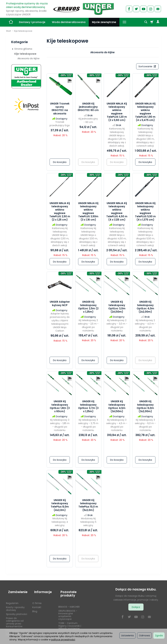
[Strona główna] (84, 8)
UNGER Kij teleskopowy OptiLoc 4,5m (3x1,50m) (117, 407)
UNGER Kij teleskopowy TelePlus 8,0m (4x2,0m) (60, 506)
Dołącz (136, 608)
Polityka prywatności (18, 626)
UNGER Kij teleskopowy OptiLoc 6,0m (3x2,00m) (145, 407)
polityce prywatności (63, 640)
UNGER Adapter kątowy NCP (60, 305)
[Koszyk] (152, 22)
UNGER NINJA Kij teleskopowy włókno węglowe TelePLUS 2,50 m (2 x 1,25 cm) (60, 212)
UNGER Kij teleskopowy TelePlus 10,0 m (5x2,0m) (88, 506)
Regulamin (12, 599)
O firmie (37, 599)
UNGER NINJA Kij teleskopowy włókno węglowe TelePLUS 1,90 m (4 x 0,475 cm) (145, 113)
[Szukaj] (146, 22)
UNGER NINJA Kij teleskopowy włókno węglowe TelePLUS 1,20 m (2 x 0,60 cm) (117, 113)
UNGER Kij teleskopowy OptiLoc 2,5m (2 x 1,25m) (88, 308)
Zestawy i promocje (32, 22)
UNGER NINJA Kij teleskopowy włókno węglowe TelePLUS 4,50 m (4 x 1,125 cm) (117, 212)
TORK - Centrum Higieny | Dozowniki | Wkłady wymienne (70, 622)
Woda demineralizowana (69, 22)
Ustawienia (127, 636)
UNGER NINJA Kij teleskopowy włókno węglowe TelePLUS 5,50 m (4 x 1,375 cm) (145, 212)
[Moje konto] (158, 22)
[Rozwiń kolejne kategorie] (124, 22)
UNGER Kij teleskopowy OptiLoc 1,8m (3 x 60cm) (60, 407)
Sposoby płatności (17, 610)
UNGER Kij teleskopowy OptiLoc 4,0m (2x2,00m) (145, 308)
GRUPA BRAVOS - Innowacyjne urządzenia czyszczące (68, 611)
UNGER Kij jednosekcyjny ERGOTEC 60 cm (88, 108)
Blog (35, 607)
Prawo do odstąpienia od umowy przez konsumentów (15, 618)
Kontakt (37, 603)
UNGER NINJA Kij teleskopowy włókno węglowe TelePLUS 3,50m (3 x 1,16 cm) (88, 212)
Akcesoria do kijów (102, 52)
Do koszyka (60, 163)
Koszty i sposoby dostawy (15, 604)
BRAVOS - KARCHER (69, 603)
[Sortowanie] (146, 67)
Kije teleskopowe (25, 54)
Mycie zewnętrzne (104, 22)
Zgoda (159, 636)
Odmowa (144, 636)
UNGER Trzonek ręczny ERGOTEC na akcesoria (60, 110)
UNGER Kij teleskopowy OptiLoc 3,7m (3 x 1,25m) (88, 407)
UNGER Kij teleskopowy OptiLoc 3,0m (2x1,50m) (117, 308)
